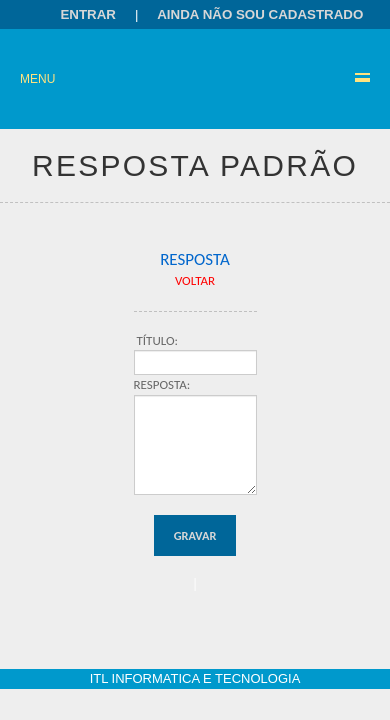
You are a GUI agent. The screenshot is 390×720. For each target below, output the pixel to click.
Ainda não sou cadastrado (260, 14)
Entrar (88, 14)
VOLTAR (195, 280)
